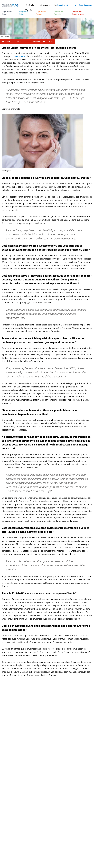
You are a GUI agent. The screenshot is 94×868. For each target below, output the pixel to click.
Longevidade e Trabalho (41, 13)
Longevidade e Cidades (7, 13)
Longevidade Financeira (59, 13)
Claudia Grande (18, 56)
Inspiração (6, 41)
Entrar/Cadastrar (85, 5)
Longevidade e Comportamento (78, 13)
